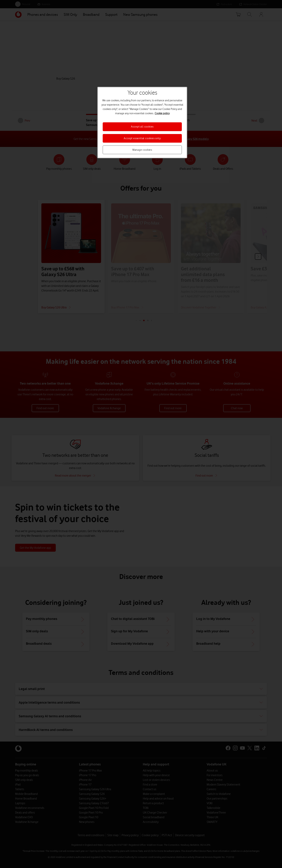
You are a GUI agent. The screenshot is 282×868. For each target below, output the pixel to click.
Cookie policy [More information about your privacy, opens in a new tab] (162, 113)
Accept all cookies (142, 127)
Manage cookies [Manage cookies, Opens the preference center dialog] (142, 150)
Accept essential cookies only (142, 138)
